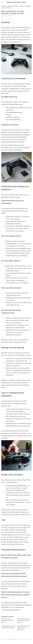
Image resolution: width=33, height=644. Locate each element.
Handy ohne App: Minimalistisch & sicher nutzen (8, 621)
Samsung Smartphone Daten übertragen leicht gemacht (23, 621)
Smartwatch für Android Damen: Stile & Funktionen (23, 628)
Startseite (4, 6)
